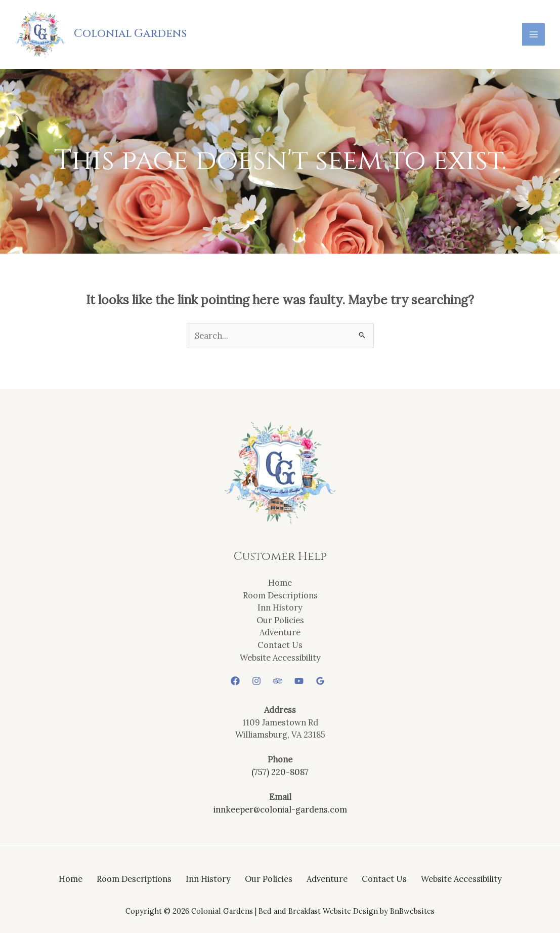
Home (280, 582)
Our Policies (280, 620)
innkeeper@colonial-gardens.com (280, 809)
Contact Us (280, 645)
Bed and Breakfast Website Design (318, 911)
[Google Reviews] (320, 681)
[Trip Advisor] (278, 681)
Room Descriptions (280, 595)
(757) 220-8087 (280, 772)
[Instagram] (256, 681)
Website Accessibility (280, 657)
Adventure (280, 632)
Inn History (280, 607)
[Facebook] (235, 681)
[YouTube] (299, 681)
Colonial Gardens (130, 34)
